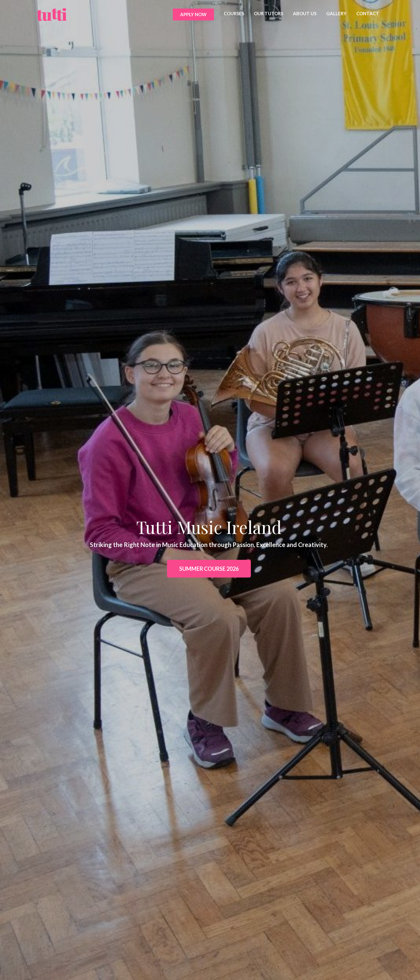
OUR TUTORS (269, 13)
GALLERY (336, 13)
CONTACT (368, 13)
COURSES (234, 13)
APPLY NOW (193, 14)
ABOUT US (305, 13)
